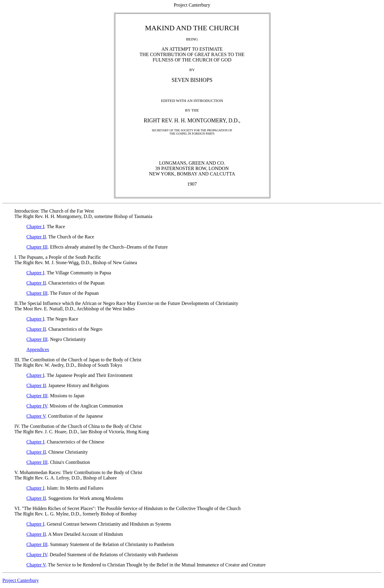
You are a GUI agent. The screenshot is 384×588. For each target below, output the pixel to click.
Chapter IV (37, 406)
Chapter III (37, 247)
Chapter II (36, 237)
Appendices (38, 349)
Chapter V (36, 416)
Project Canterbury (21, 580)
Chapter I (35, 227)
